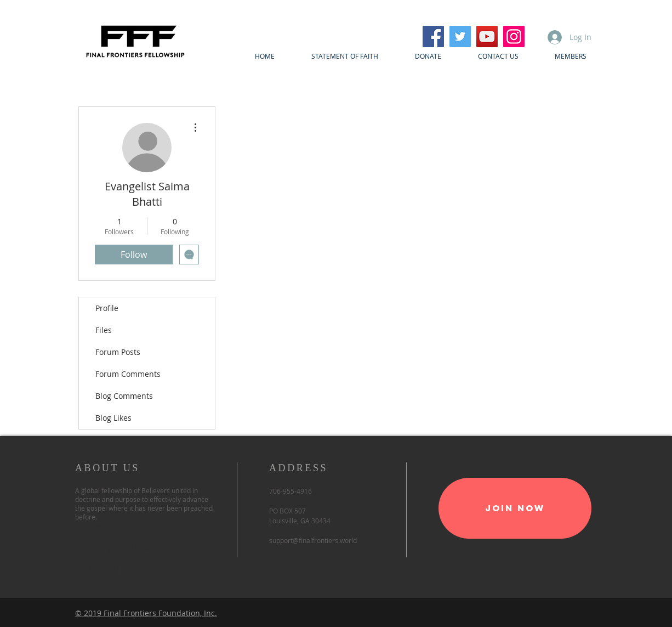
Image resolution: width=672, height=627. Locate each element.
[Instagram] (514, 36)
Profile (107, 308)
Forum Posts (118, 352)
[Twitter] (460, 36)
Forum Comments (128, 374)
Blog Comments (124, 396)
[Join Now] (515, 508)
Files (104, 330)
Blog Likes (113, 418)
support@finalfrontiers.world (313, 540)
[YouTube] (487, 36)
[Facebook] (433, 36)
